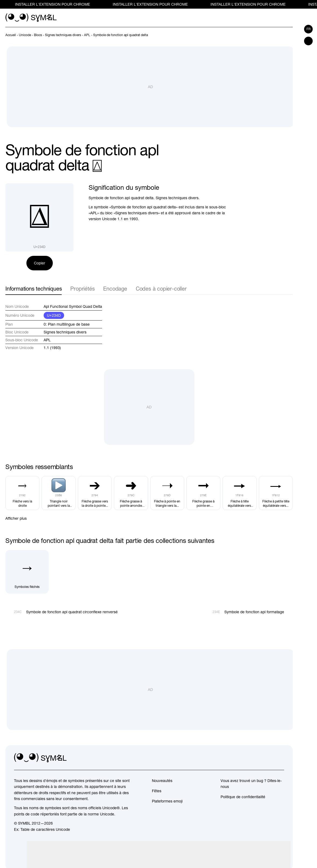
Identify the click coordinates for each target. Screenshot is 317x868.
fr (309, 29)
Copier (40, 263)
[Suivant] (290, 35)
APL (47, 340)
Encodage (115, 289)
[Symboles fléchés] (27, 572)
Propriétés (82, 289)
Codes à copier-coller (161, 289)
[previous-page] (11, 35)
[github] (268, 758)
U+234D (54, 315)
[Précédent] (280, 35)
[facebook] (280, 758)
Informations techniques (34, 289)
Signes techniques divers (65, 332)
